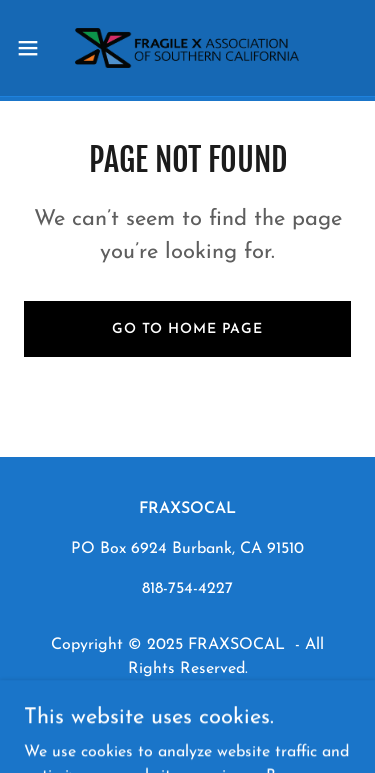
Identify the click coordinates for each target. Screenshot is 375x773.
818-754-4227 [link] (187, 589)
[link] (187, 48)
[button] (35, 48)
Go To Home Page (187, 329)
